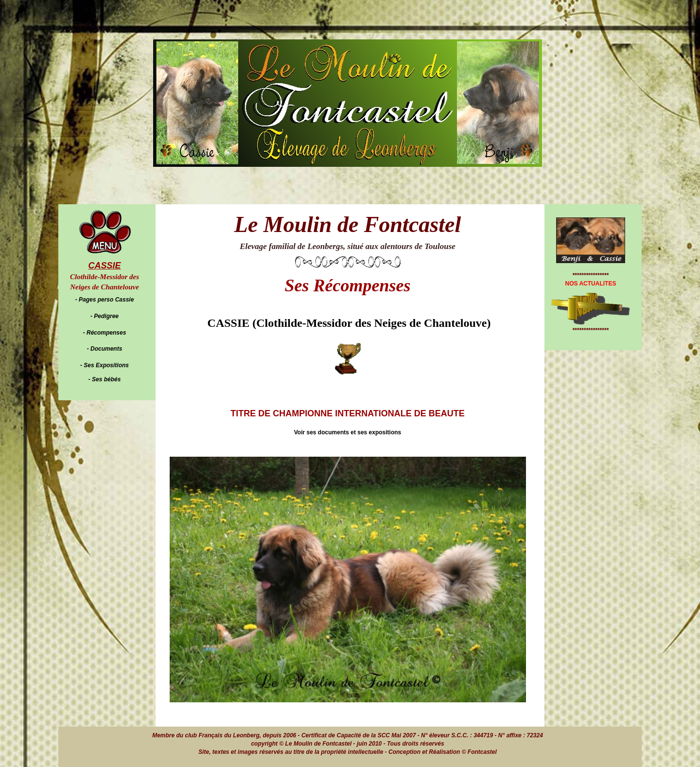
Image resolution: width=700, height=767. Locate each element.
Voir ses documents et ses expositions (348, 432)
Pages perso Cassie (106, 300)
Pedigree (106, 316)
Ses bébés (106, 379)
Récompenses (106, 333)
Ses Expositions (106, 365)
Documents (106, 349)
